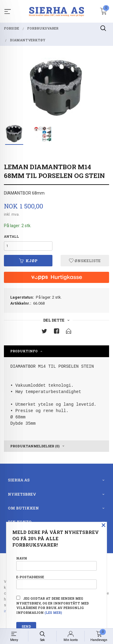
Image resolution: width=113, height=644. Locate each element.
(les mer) (53, 613)
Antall (11, 236)
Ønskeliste (85, 261)
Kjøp (28, 261)
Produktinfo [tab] (24, 351)
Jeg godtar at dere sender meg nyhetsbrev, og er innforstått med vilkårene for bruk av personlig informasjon (53, 605)
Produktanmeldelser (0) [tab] (35, 446)
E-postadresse (56, 582)
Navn (56, 563)
